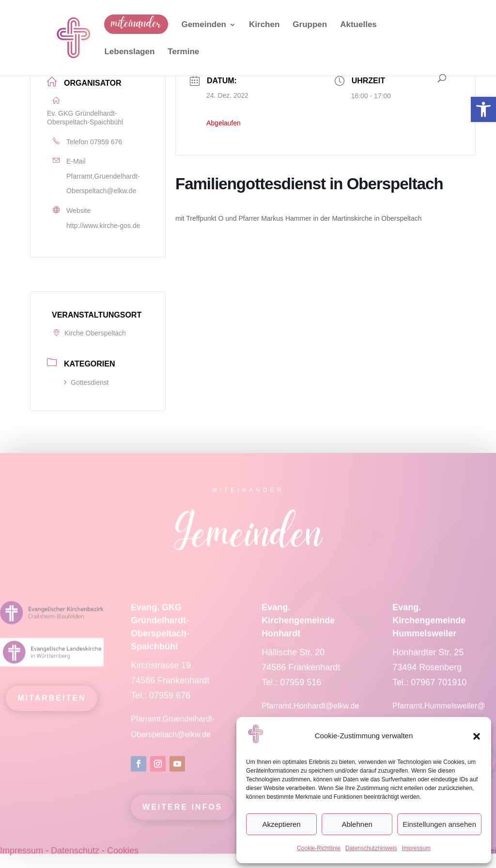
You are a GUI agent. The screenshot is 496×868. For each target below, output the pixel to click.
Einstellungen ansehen (439, 824)
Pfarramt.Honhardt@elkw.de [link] (311, 713)
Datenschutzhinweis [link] (371, 848)
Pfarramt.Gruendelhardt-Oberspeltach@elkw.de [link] (103, 184)
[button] (477, 736)
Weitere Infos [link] (182, 814)
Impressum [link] (416, 848)
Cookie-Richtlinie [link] (319, 848)
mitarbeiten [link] (52, 705)
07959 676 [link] (106, 142)
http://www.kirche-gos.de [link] (103, 226)
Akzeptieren (281, 824)
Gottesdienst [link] (86, 382)
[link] (483, 109)
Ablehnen (357, 824)
